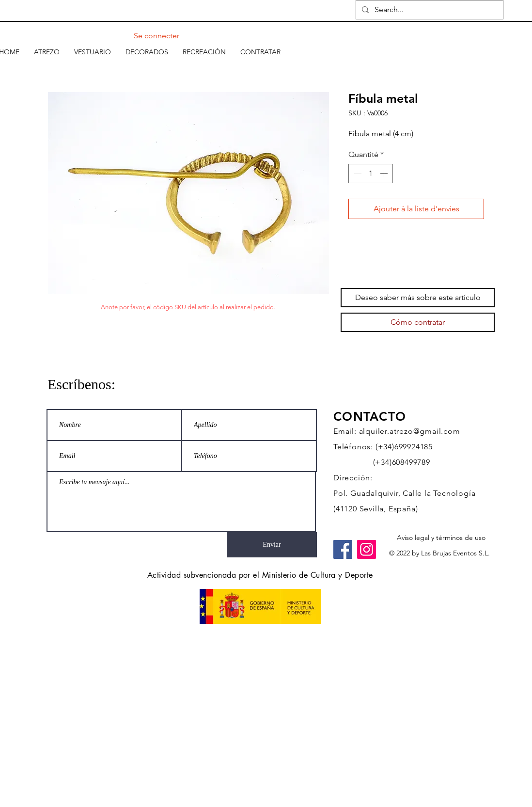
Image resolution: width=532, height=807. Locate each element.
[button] (47, 52)
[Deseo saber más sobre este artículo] (418, 298)
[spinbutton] (371, 174)
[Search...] (429, 10)
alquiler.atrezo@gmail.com (410, 431)
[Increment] (385, 174)
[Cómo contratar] (418, 322)
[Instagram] (367, 549)
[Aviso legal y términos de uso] (441, 538)
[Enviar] (272, 545)
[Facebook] (343, 549)
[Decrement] (357, 174)
